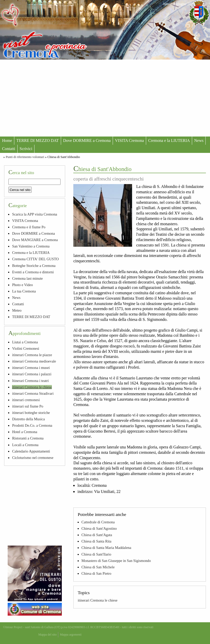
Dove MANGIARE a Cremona (35, 240)
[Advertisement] (105, 98)
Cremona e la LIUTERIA (169, 140)
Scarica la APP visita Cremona (34, 214)
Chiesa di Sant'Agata (97, 535)
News (199, 140)
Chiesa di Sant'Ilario (96, 554)
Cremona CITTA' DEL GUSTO (35, 259)
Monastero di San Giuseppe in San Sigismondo (116, 561)
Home (7, 140)
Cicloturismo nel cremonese (33, 458)
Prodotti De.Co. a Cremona (32, 425)
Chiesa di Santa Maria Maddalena (106, 548)
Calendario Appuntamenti (31, 451)
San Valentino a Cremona (31, 246)
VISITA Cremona (129, 140)
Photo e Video (22, 285)
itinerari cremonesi (26, 400)
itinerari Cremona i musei (31, 368)
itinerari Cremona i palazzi (32, 374)
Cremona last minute (27, 278)
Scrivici (26, 149)
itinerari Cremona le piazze (32, 355)
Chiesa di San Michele (98, 567)
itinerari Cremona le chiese (97, 600)
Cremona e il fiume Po (29, 227)
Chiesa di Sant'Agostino (99, 528)
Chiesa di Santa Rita (96, 541)
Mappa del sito (47, 635)
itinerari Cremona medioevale (34, 361)
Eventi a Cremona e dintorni (33, 272)
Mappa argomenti (71, 635)
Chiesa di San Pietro (96, 573)
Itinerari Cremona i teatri (30, 381)
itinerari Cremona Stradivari (33, 393)
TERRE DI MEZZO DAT (38, 140)
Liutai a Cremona (25, 342)
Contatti (9, 149)
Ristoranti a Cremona (28, 438)
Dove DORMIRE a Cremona (87, 140)
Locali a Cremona (25, 445)
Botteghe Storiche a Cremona (34, 266)
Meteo (17, 310)
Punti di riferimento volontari (25, 157)
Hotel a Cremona (25, 432)
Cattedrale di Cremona (98, 522)
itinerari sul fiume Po (28, 406)
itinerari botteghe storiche (31, 413)
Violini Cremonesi (26, 348)
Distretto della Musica (28, 419)
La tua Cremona (24, 291)
